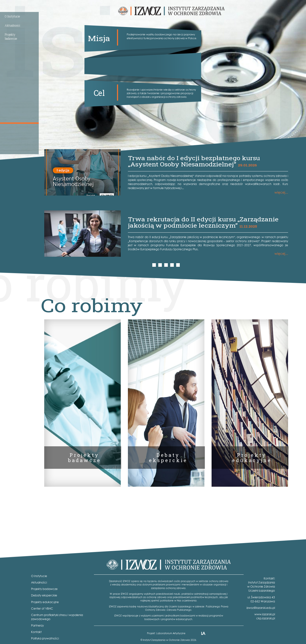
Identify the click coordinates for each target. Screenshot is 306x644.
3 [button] (167, 265)
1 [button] (154, 265)
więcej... (281, 192)
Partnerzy (37, 625)
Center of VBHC (42, 609)
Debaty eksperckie (44, 595)
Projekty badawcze (44, 589)
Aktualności (12, 25)
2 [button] (161, 265)
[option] (166, 203)
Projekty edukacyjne (45, 602)
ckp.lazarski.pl (266, 618)
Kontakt (36, 632)
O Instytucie (12, 16)
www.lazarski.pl (265, 614)
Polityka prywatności (45, 638)
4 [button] (172, 265)
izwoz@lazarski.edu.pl (261, 608)
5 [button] (178, 265)
